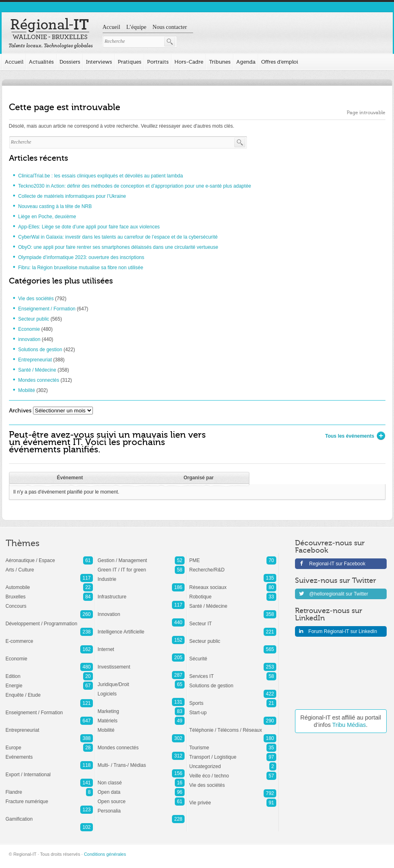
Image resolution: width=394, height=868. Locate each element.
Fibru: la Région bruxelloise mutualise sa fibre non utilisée (81, 268)
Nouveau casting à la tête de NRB (55, 206)
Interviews (99, 62)
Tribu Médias (349, 725)
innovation (30, 339)
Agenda (246, 62)
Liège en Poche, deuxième (47, 217)
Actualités (41, 62)
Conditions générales (105, 854)
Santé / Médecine (37, 370)
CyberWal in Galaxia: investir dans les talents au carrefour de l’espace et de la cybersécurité (118, 237)
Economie (29, 329)
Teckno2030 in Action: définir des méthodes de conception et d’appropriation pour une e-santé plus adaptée (135, 186)
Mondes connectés (39, 380)
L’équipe (136, 27)
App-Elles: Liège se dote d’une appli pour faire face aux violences (89, 227)
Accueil (112, 27)
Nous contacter (169, 27)
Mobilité (27, 390)
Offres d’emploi (280, 62)
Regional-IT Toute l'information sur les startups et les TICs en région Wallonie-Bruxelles (51, 33)
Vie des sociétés (36, 299)
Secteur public (34, 319)
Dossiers (70, 62)
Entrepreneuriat (35, 360)
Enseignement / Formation (47, 309)
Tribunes (220, 62)
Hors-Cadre (189, 62)
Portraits (158, 62)
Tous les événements (353, 436)
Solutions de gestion (40, 350)
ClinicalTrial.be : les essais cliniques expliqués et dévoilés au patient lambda (101, 176)
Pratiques (130, 62)
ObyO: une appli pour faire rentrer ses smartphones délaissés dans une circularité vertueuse (118, 247)
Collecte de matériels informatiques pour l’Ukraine (72, 196)
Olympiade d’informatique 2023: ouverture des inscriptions (81, 257)
